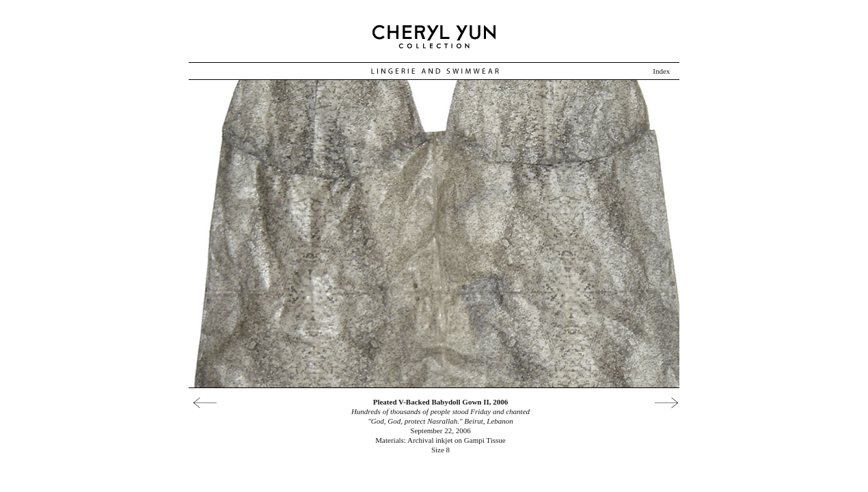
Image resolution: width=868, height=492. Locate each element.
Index (661, 71)
